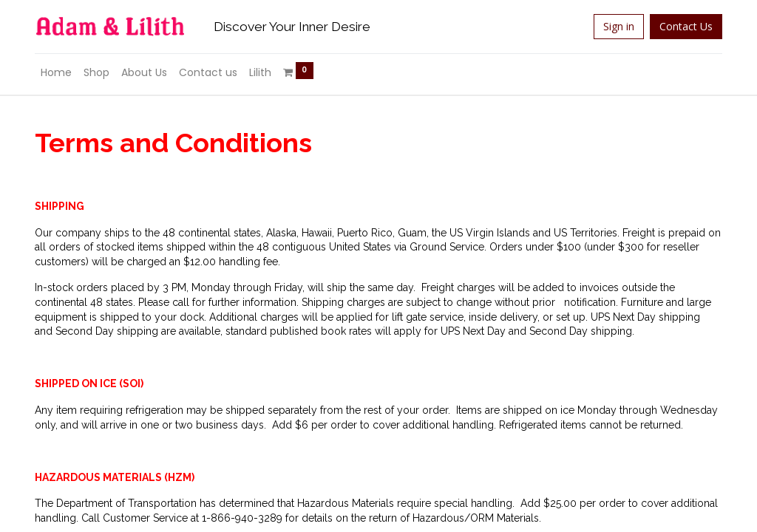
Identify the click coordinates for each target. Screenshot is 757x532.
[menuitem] (56, 73)
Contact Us (686, 26)
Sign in (619, 26)
